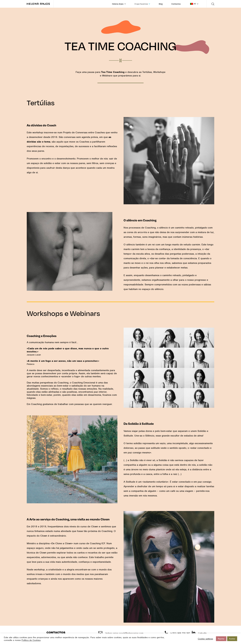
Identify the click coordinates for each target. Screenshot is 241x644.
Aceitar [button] (232, 639)
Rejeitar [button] (221, 639)
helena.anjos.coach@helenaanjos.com (124, 633)
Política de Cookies (31, 640)
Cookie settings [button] (205, 639)
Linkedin (202, 633)
